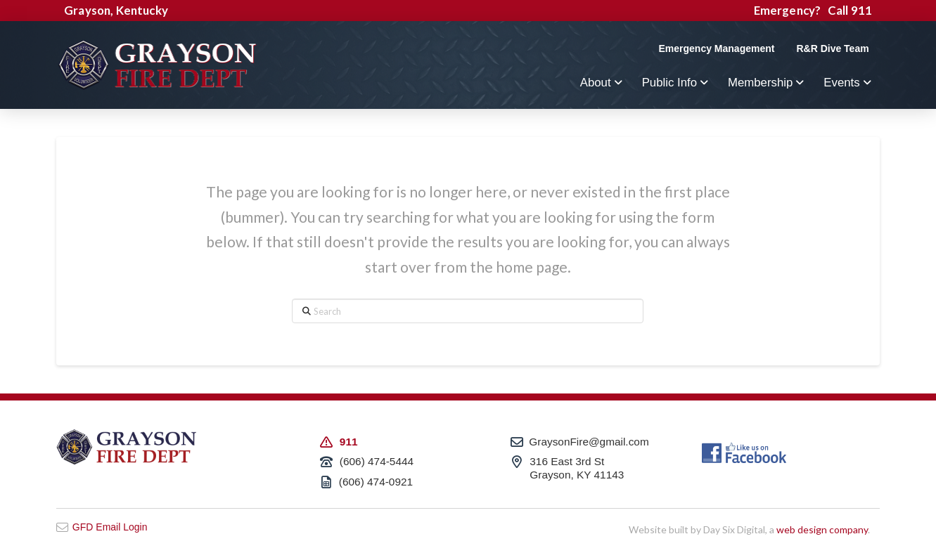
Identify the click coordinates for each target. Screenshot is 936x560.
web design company (822, 529)
